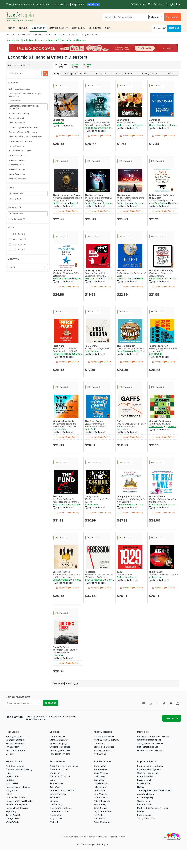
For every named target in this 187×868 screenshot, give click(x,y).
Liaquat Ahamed (61, 580)
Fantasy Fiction (145, 804)
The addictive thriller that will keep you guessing (99, 199)
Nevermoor (55, 797)
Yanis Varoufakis (157, 203)
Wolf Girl (54, 822)
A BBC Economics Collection (130, 348)
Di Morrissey (99, 776)
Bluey (9, 773)
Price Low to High (124, 73)
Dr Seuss (10, 780)
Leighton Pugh (176, 203)
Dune (52, 780)
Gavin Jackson (156, 426)
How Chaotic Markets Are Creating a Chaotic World (65, 350)
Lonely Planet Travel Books (19, 801)
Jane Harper (99, 790)
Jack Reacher (56, 783)
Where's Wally (13, 822)
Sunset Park (59, 120)
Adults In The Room (63, 271)
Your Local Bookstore (104, 736)
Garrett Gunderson (126, 504)
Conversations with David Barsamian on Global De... (97, 274)
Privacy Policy (13, 747)
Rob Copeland (60, 504)
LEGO (9, 794)
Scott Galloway (92, 351)
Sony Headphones (90, 34)
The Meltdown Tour (126, 122)
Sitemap (10, 754)
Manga (141, 811)
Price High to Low (149, 73)
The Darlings (123, 195)
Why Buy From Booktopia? (106, 740)
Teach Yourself (13, 815)
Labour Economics (17, 155)
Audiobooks (13, 40)
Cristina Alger (91, 203)
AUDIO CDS (51, 34)
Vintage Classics (14, 818)
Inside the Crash (125, 574)
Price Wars (58, 346)
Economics (40, 40)
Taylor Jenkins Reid (103, 811)
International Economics (20, 151)
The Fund (58, 497)
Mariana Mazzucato (158, 278)
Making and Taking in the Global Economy (161, 274)
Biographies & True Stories (150, 766)
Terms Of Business (15, 743)
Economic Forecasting (19, 113)
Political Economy (17, 169)
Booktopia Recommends (76, 73)
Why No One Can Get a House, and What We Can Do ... (132, 425)
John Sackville (78, 203)
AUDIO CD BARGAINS (69, 34)
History (141, 787)
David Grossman (125, 351)
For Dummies (12, 783)
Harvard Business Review (18, 787)
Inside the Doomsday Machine (163, 574)
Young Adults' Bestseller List (151, 743)
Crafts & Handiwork (147, 776)
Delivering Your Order (60, 750)
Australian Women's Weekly (19, 769)
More (170, 73)
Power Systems (93, 271)
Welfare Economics (18, 179)
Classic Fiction (144, 801)
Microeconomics (16, 165)
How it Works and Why (160, 424)
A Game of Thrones (59, 769)
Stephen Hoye (80, 580)
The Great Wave (157, 497)
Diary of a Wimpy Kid (60, 776)
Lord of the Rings (58, 794)
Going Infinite (92, 497)
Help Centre (12, 732)
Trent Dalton (100, 818)
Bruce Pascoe (100, 769)
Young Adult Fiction (147, 818)
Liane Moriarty (100, 794)
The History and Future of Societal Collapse (65, 651)
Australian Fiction (146, 794)
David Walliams (101, 773)
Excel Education (14, 776)
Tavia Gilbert (176, 504)
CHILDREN (38, 34)
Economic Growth (17, 118)
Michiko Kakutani (157, 504)
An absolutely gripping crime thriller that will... (131, 199)
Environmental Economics (21, 141)
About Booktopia (103, 732)
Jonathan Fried (142, 203)
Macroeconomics (17, 160)
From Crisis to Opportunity (97, 348)
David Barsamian (113, 278)
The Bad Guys (57, 804)
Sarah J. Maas (100, 808)
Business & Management (149, 769)
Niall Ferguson (60, 203)
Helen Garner (100, 787)
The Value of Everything (161, 271)
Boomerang (123, 120)
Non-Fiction (27, 40)
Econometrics (15, 101)
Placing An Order (14, 736)
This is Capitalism (126, 346)
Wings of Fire (56, 818)
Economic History (17, 123)
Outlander (54, 801)
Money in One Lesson (160, 421)
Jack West (55, 787)
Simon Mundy (155, 354)
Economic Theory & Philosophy (23, 132)
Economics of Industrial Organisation (26, 137)
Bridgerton (55, 773)
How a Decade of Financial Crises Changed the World (98, 124)
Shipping (54, 732)
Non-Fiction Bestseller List (150, 750)
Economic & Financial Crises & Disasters (67, 40)
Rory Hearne (123, 429)
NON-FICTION (24, 34)
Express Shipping (58, 743)
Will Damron (77, 504)
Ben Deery (77, 354)
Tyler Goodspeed (94, 580)
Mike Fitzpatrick (146, 278)
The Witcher (56, 815)
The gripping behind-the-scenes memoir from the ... (66, 425)
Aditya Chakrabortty (144, 351)
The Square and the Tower (66, 195)
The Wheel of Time (59, 811)
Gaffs (120, 421)
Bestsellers (101, 73)
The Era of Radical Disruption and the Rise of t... (163, 500)
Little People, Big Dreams (62, 790)
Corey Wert (146, 504)
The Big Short (156, 572)
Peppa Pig (11, 811)
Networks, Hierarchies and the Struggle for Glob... (67, 199)
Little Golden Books (15, 797)
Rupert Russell (60, 354)
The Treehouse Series (61, 808)
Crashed (89, 120)
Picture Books (144, 815)
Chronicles (154, 120)
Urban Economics (17, 174)
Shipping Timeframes (60, 747)
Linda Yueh (90, 429)
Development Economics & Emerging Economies (26, 95)
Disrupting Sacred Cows (129, 497)
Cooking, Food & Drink (148, 773)
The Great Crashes (95, 421)
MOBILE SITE (172, 718)
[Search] (173, 17)
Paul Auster (58, 122)
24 (72, 684)
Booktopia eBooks (103, 750)
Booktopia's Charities (104, 747)
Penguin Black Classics (17, 808)
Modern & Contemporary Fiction (153, 808)
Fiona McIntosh (101, 783)
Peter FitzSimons (102, 801)
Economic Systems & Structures (23, 127)
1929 (120, 572)
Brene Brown (100, 766)
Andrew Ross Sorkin (127, 577)
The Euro (121, 271)
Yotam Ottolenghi (102, 822)
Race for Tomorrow (159, 346)
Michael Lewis (124, 125)
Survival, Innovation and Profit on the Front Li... (163, 350)
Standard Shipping (59, 740)
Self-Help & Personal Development (154, 790)
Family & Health (145, 780)
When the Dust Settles (64, 421)
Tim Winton (99, 815)
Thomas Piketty (156, 125)
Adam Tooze (91, 128)
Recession (90, 572)
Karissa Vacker (110, 203)
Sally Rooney (100, 804)
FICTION (11, 34)
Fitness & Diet (144, 783)
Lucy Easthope (60, 429)
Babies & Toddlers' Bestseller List (153, 736)
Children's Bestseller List (149, 740)
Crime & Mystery (145, 797)
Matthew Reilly (101, 797)
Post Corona (91, 346)
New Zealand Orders (60, 754)
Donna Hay (99, 780)
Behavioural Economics (19, 89)
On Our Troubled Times (160, 122)
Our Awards (99, 743)
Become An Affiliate (15, 750)
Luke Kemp (58, 655)
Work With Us (100, 754)
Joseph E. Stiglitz (125, 278)
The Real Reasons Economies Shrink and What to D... (99, 576)
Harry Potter (12, 790)
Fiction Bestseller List (148, 747)
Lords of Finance (61, 572)
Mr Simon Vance (110, 128)
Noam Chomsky (92, 278)
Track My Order (57, 736)
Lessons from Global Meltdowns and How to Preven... (96, 426)
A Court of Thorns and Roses (64, 766)
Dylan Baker (141, 125)
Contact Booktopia (15, 740)
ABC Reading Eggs (15, 766)
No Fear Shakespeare (16, 804)
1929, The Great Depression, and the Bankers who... (67, 576)
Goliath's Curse (61, 647)
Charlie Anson (176, 125)
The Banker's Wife (94, 195)
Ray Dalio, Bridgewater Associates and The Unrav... (66, 500)
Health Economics (17, 146)
